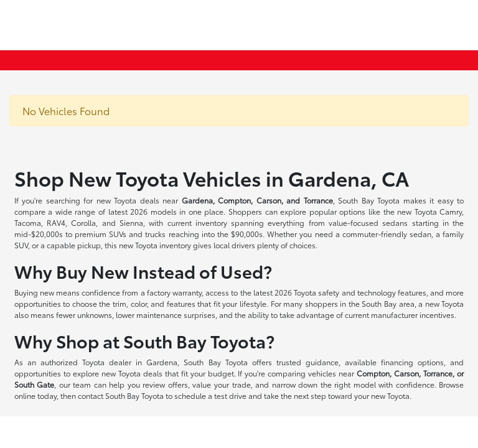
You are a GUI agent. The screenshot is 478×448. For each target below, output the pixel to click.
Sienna (131, 222)
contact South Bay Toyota (121, 395)
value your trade (221, 384)
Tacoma (28, 222)
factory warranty (174, 292)
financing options (412, 362)
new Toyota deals (128, 200)
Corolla (83, 222)
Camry (451, 211)
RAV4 (56, 222)
